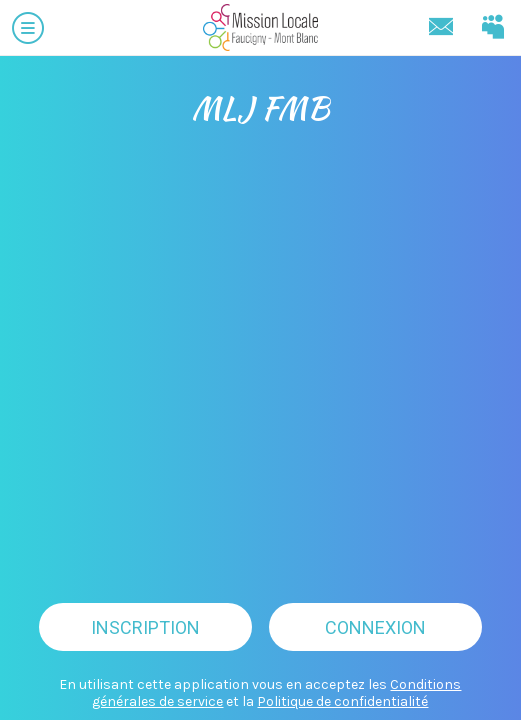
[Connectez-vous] (493, 28)
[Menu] (28, 28)
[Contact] (441, 28)
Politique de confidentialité (342, 701)
